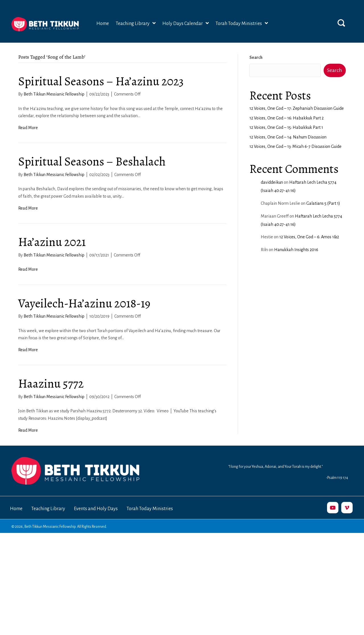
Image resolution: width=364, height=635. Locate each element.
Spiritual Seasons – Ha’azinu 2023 (101, 81)
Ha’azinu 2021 (52, 242)
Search (256, 57)
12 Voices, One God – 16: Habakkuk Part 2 (287, 118)
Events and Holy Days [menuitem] (96, 509)
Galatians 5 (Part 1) (323, 203)
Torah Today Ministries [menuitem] (150, 509)
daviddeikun (272, 182)
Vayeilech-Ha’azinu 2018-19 (84, 303)
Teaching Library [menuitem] (48, 509)
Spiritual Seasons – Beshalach (92, 161)
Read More (28, 128)
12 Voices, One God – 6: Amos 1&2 (309, 237)
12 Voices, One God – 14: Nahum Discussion (288, 137)
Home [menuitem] (16, 509)
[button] (341, 23)
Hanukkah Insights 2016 (296, 250)
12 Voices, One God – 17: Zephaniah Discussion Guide (297, 108)
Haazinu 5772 (51, 383)
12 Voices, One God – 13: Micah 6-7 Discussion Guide (295, 146)
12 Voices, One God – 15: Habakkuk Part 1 (286, 127)
